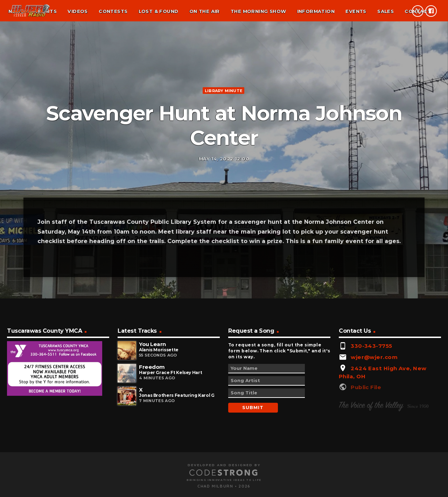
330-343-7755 (371, 423)
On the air (205, 11)
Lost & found (159, 11)
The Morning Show (258, 11)
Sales (386, 11)
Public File (366, 465)
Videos (78, 11)
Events (356, 11)
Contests (113, 11)
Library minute (223, 126)
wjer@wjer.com (374, 434)
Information (316, 11)
